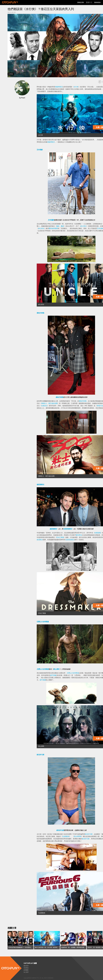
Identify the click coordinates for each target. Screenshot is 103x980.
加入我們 (26, 972)
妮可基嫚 (53, 675)
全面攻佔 (44, 406)
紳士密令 (83, 226)
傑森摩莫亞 (59, 87)
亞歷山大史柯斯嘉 (43, 622)
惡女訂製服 (60, 537)
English (81, 2)
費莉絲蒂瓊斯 (53, 228)
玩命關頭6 (66, 836)
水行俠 (76, 87)
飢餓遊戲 (98, 533)
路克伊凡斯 (40, 755)
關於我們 (26, 966)
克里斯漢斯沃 (68, 529)
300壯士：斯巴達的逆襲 (49, 403)
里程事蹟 (26, 968)
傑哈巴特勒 (40, 313)
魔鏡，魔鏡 (60, 226)
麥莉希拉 (79, 535)
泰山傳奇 (56, 669)
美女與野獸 (78, 836)
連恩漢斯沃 (40, 485)
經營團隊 (26, 970)
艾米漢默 (40, 150)
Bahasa (97, 2)
